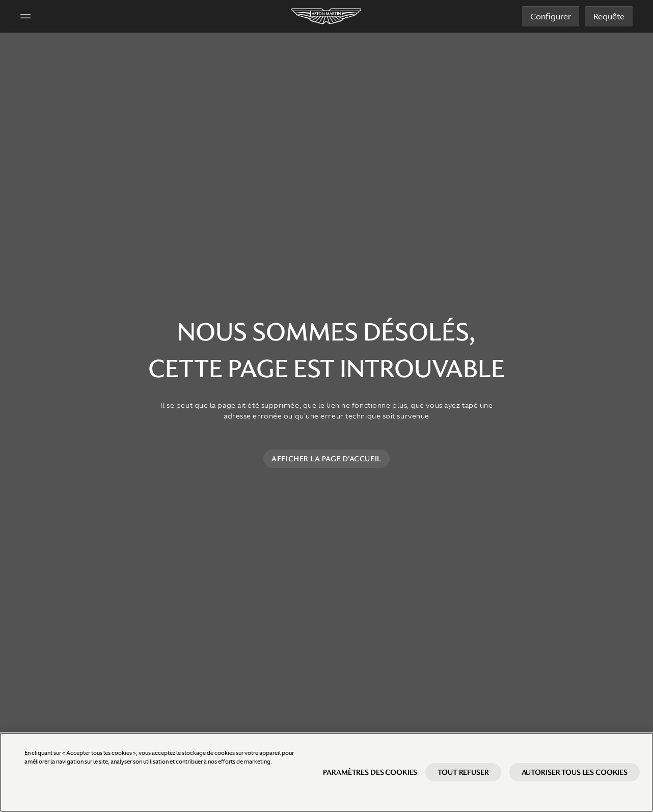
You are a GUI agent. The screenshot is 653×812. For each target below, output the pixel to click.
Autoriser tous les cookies (575, 781)
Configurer (551, 16)
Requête (609, 16)
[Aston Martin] (327, 16)
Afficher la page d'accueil (326, 459)
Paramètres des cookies (370, 781)
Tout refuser (463, 781)
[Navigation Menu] (25, 16)
